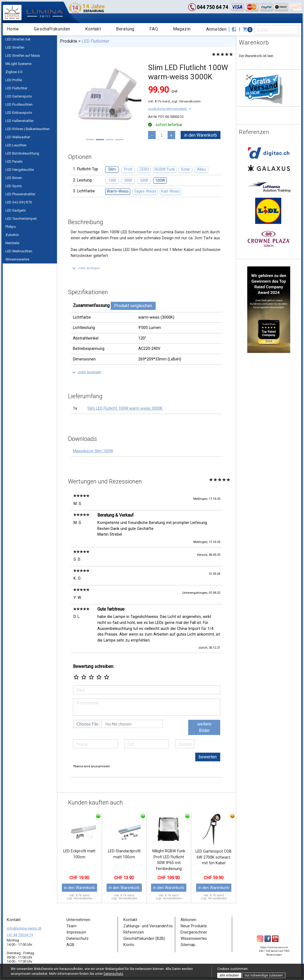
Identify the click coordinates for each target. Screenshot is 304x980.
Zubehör (12, 235)
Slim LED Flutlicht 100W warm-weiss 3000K (125, 408)
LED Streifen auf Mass (23, 56)
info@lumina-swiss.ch (24, 928)
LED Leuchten (16, 145)
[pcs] (162, 135)
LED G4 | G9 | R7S (19, 202)
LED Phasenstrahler (20, 194)
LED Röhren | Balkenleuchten (28, 129)
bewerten (208, 757)
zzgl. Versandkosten (186, 101)
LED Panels (14, 161)
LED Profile (14, 80)
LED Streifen (15, 47)
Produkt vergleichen (133, 306)
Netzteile (12, 243)
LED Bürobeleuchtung (22, 153)
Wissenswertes (17, 259)
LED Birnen (14, 178)
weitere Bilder (204, 727)
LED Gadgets (16, 210)
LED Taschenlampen (21, 219)
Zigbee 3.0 (14, 72)
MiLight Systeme (18, 64)
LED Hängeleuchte (20, 170)
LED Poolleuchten (19, 104)
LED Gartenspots (19, 96)
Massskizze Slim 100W (93, 451)
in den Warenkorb (201, 135)
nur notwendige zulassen (264, 975)
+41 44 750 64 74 (20, 935)
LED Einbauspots (19, 113)
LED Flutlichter (16, 88)
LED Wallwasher (18, 137)
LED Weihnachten (19, 251)
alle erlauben (229, 975)
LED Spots (14, 186)
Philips (11, 227)
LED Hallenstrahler (20, 121)
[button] (170, 109)
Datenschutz (113, 974)
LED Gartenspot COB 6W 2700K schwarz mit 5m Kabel (214, 857)
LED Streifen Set (18, 39)
